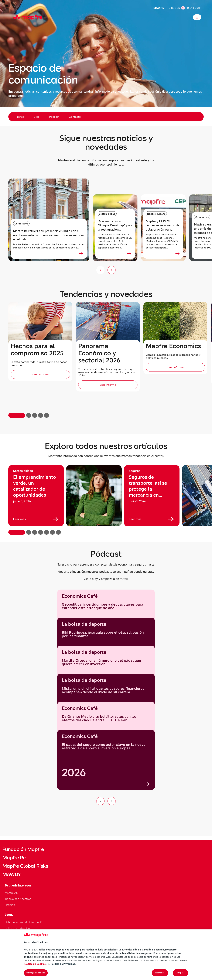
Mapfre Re (14, 858)
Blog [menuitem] (37, 117)
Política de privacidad (18, 928)
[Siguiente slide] (112, 270)
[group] (36, 496)
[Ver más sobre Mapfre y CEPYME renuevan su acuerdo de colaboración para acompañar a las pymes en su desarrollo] (178, 254)
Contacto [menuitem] (75, 117)
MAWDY (12, 874)
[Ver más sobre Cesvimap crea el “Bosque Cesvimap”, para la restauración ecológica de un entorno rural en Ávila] (129, 254)
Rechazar (160, 973)
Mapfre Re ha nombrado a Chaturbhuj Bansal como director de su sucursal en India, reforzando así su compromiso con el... (48, 246)
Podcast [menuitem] (54, 117)
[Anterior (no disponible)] (100, 270)
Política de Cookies (35, 964)
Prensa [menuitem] (20, 117)
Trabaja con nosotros (18, 899)
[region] (106, 500)
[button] (17, 415)
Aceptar (180, 973)
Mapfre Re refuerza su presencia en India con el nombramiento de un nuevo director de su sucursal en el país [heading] (49, 235)
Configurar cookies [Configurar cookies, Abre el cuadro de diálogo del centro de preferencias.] (36, 973)
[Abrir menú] (197, 17)
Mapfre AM (12, 893)
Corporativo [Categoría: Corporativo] (21, 224)
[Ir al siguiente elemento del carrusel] (112, 801)
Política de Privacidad (63, 964)
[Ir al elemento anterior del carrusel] (100, 801)
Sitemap (10, 905)
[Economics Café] (106, 760)
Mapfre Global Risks (25, 866)
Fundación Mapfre (23, 849)
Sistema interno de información (24, 922)
